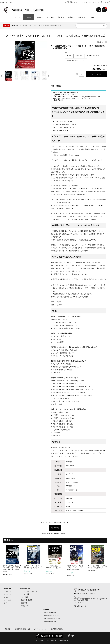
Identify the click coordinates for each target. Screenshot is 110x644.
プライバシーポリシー (41, 629)
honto (74, 95)
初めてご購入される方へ (52, 613)
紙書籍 (69, 56)
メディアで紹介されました (29, 591)
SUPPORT (48, 610)
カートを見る (99, 2)
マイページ (79, 2)
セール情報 (25, 597)
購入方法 (51, 17)
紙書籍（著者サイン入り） (76, 61)
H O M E (20, 17)
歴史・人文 (8, 595)
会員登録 (70, 2)
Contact (90, 17)
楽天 (69, 95)
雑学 (6, 603)
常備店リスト (25, 606)
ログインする (55, 528)
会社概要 (80, 17)
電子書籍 (79, 56)
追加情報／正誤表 (27, 600)
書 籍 (31, 17)
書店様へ (70, 17)
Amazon (63, 95)
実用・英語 (8, 600)
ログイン (89, 2)
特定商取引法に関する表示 (22, 629)
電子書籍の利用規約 (57, 629)
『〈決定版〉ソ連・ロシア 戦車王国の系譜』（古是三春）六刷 (40, 25)
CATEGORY (9, 589)
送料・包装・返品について (52, 619)
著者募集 (60, 17)
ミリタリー (8, 592)
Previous (2, 76)
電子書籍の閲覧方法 (50, 622)
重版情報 (24, 603)
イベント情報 (25, 594)
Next (48, 76)
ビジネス (7, 597)
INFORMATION (25, 589)
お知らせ (41, 17)
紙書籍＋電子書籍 (93, 56)
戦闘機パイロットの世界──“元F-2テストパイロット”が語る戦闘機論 (75, 568)
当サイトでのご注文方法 (51, 616)
